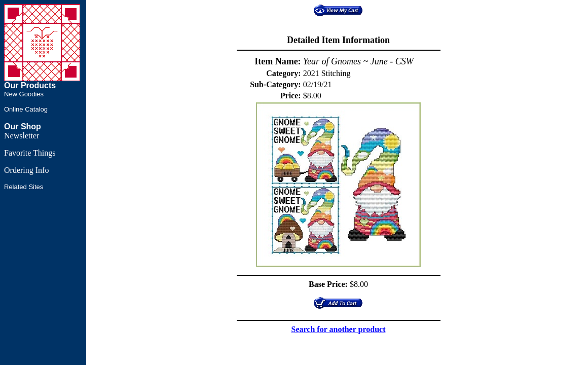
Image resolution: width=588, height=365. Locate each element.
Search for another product (339, 329)
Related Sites (24, 187)
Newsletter (22, 136)
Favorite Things (30, 153)
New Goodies (24, 94)
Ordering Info (26, 170)
